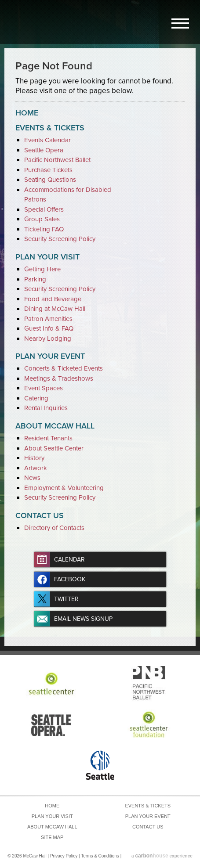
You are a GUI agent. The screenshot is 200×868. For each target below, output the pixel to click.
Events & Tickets (50, 128)
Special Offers (44, 209)
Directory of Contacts (54, 528)
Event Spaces (44, 388)
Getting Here (42, 269)
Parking (35, 279)
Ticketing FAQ (44, 229)
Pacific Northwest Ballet (57, 160)
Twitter (66, 599)
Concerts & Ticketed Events (64, 368)
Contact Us (40, 515)
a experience (162, 856)
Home (27, 113)
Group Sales (42, 219)
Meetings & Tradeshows (59, 378)
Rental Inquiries (46, 408)
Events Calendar (47, 140)
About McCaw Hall (55, 426)
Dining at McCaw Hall (55, 309)
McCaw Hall (40, 21)
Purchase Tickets (48, 170)
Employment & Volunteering (64, 488)
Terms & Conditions (100, 856)
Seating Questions (50, 180)
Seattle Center (51, 683)
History (34, 458)
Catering (36, 398)
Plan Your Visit (47, 257)
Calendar (69, 560)
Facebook (70, 579)
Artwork (36, 468)
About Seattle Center (54, 448)
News (32, 478)
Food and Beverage (53, 299)
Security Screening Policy (60, 239)
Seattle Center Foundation (149, 724)
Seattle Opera (44, 150)
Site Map (52, 837)
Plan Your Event (50, 356)
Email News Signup (83, 619)
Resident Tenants (48, 438)
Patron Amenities (48, 319)
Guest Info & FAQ (49, 328)
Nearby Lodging (48, 339)
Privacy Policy (64, 856)
